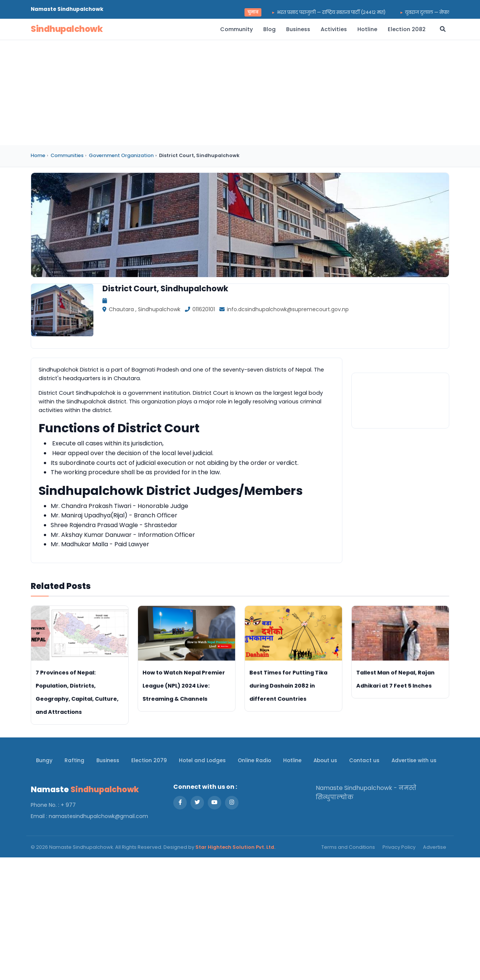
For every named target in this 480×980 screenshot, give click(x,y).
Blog (269, 29)
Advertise (435, 847)
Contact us (364, 760)
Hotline (367, 29)
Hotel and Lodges (202, 760)
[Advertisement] (240, 93)
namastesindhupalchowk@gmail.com (98, 816)
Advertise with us (414, 760)
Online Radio (254, 760)
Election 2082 (407, 29)
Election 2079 (149, 760)
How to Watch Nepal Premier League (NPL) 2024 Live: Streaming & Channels (184, 686)
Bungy (44, 760)
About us (325, 760)
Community (236, 29)
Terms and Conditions (348, 847)
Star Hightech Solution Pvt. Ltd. (235, 847)
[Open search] (443, 29)
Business (298, 29)
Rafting (74, 760)
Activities (334, 29)
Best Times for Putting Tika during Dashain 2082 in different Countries (288, 686)
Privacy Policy (399, 847)
